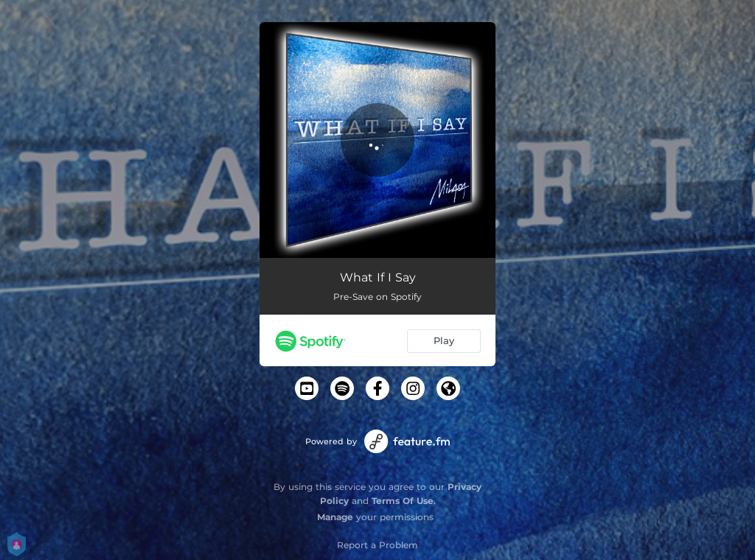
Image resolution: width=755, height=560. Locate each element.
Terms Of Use (403, 501)
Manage (335, 517)
